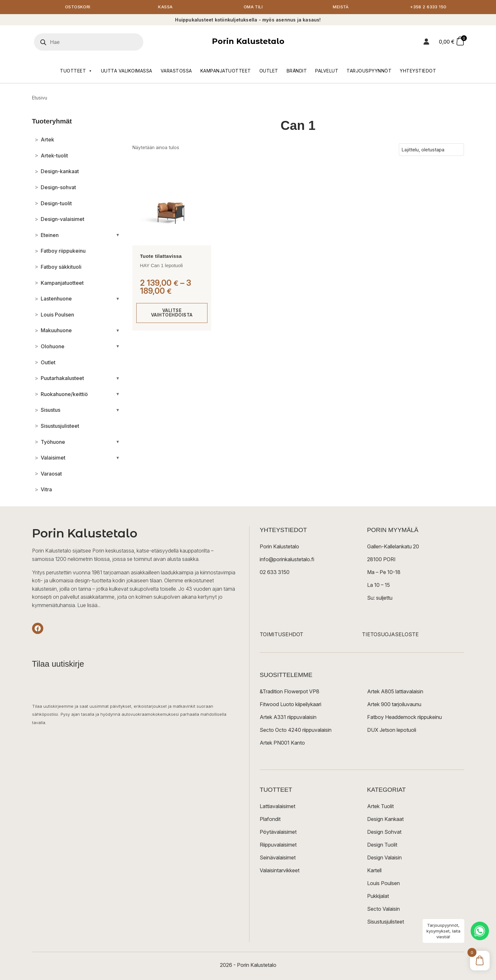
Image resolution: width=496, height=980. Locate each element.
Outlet (269, 71)
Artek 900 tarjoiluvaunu (394, 705)
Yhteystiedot (418, 71)
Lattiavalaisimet (277, 807)
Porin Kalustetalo (248, 42)
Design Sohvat (384, 832)
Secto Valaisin (383, 909)
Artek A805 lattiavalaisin (395, 692)
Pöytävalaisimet (278, 832)
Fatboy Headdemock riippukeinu (404, 718)
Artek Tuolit (380, 807)
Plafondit (270, 820)
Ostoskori (78, 7)
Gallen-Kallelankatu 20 (393, 547)
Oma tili (253, 7)
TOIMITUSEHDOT (282, 635)
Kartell (374, 871)
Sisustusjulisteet (386, 922)
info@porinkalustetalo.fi (287, 560)
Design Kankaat (385, 820)
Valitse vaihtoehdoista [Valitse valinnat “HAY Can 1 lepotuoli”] (172, 313)
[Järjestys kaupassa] (431, 150)
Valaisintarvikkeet (280, 871)
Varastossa (176, 71)
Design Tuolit (382, 845)
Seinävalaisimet (278, 858)
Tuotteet (76, 71)
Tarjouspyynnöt (369, 71)
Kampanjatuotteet (226, 71)
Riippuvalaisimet (278, 845)
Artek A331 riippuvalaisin (288, 718)
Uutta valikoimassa (127, 71)
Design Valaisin (384, 858)
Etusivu (40, 98)
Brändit (297, 71)
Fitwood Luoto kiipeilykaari (290, 705)
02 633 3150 (275, 573)
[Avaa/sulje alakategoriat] (118, 235)
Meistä (341, 7)
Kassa (166, 7)
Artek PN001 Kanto (282, 743)
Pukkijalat (378, 897)
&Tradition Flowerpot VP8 (290, 692)
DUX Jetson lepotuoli (392, 731)
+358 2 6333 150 (429, 7)
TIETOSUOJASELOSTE (390, 635)
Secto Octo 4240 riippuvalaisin (296, 731)
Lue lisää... (89, 605)
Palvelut (327, 71)
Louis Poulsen (383, 884)
